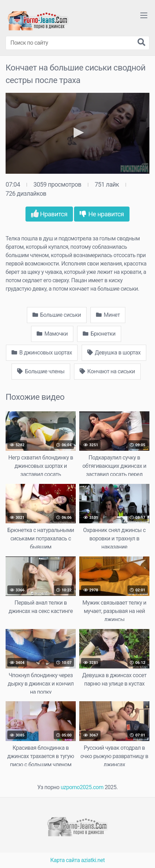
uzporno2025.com (82, 787)
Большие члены (41, 371)
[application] (77, 133)
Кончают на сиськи (107, 371)
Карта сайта (65, 860)
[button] (77, 133)
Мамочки (52, 334)
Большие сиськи (57, 315)
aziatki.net (93, 860)
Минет (108, 315)
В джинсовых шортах (42, 353)
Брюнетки (99, 334)
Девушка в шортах (114, 353)
